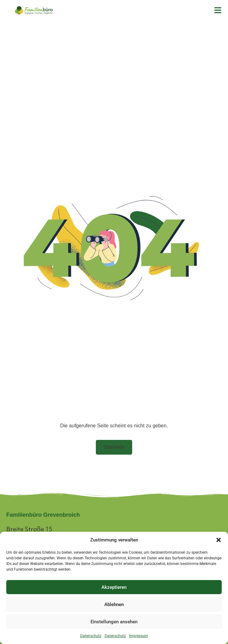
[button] (219, 540)
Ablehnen (114, 604)
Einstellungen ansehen (114, 622)
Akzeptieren (114, 587)
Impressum (139, 636)
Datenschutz (91, 636)
